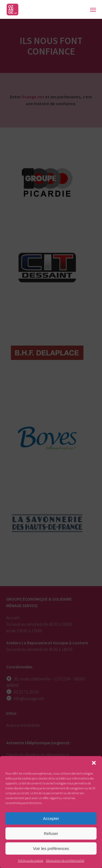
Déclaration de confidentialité (65, 860)
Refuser (51, 833)
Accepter (51, 818)
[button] (94, 763)
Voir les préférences (51, 848)
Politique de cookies (31, 860)
